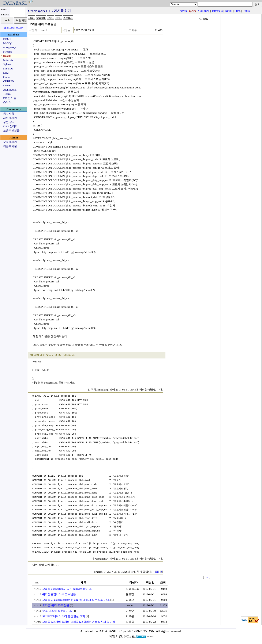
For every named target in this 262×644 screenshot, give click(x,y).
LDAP (7, 85)
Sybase (7, 64)
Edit (157, 572)
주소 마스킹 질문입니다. (57, 611)
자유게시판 (10, 118)
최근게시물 (10, 146)
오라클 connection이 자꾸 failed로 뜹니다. (67, 589)
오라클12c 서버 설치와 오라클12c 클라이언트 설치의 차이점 (79, 622)
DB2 (6, 73)
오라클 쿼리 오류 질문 (56, 605)
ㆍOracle (6, 56)
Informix (8, 60)
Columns (204, 11)
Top (207, 577)
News (183, 11)
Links (246, 11)
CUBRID (8, 81)
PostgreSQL (10, 47)
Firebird (8, 52)
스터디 (7, 102)
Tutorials (217, 11)
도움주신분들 (11, 131)
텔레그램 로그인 (14, 28)
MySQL (8, 43)
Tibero (7, 94)
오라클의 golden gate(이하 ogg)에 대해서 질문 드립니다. (76, 600)
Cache (7, 77)
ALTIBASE (10, 90)
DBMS (7, 39)
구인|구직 (9, 122)
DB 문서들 (10, 98)
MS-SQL (8, 68)
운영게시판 (10, 142)
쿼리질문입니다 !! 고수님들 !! (60, 594)
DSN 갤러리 (10, 126)
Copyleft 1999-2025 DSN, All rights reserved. (151, 631)
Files (237, 11)
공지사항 (9, 114)
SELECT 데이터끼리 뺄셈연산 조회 (64, 616)
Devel (229, 11)
